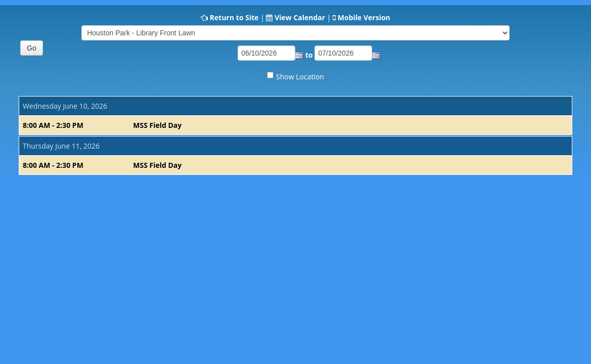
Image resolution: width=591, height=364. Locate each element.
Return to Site (234, 17)
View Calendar (300, 17)
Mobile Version (364, 17)
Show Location (300, 77)
